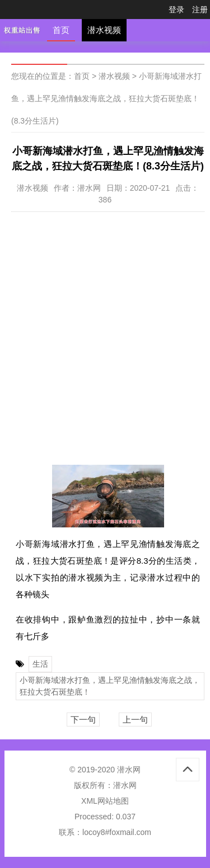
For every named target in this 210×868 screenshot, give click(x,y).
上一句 (135, 720)
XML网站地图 (105, 801)
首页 (61, 30)
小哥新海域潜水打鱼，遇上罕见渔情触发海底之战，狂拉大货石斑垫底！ (110, 686)
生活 (40, 664)
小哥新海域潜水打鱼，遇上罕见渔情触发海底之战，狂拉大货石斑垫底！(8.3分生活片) (106, 98)
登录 (176, 10)
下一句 (83, 720)
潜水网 (125, 785)
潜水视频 (104, 30)
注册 (200, 10)
